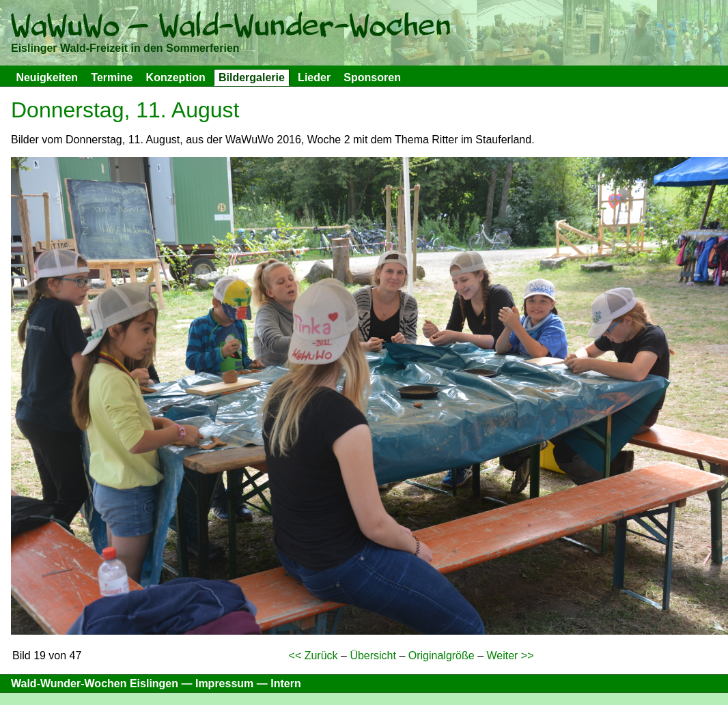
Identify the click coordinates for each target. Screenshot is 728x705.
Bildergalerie (252, 77)
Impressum (224, 684)
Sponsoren (372, 77)
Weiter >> (510, 656)
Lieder (314, 77)
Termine (112, 77)
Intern (285, 684)
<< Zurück (313, 656)
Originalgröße (442, 656)
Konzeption (176, 77)
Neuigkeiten (47, 77)
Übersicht (373, 656)
